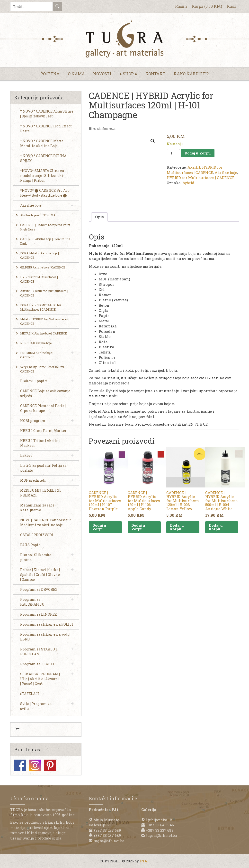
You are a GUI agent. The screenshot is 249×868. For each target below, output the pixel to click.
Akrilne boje (226, 172)
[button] (153, 141)
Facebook (20, 765)
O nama (76, 74)
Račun (181, 6)
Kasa (232, 6)
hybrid (188, 183)
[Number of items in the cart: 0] (18, 730)
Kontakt (155, 74)
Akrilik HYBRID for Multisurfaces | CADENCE (195, 170)
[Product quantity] (173, 153)
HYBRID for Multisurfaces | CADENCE (201, 178)
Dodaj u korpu (198, 153)
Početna (50, 74)
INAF (145, 861)
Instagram (35, 765)
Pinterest (50, 765)
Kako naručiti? (191, 74)
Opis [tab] (99, 217)
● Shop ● (128, 74)
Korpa (207, 6)
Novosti (102, 74)
